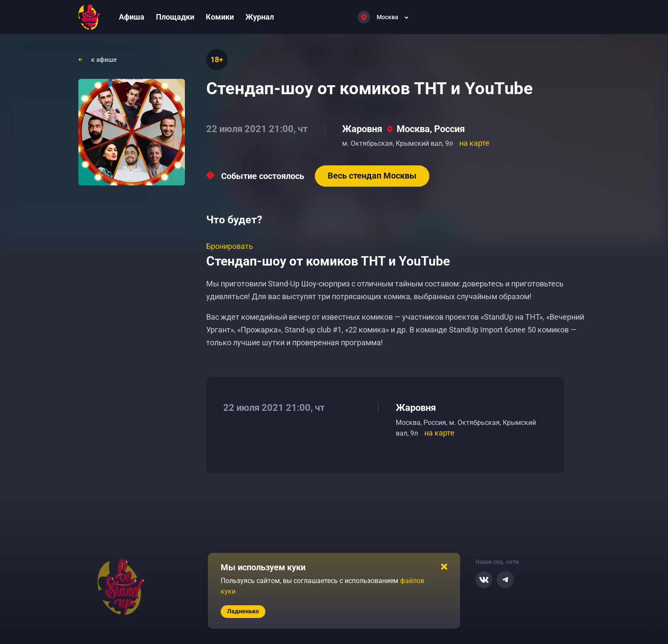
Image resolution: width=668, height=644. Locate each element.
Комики (220, 17)
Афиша (132, 17)
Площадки (175, 17)
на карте (474, 143)
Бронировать (230, 246)
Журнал (260, 17)
